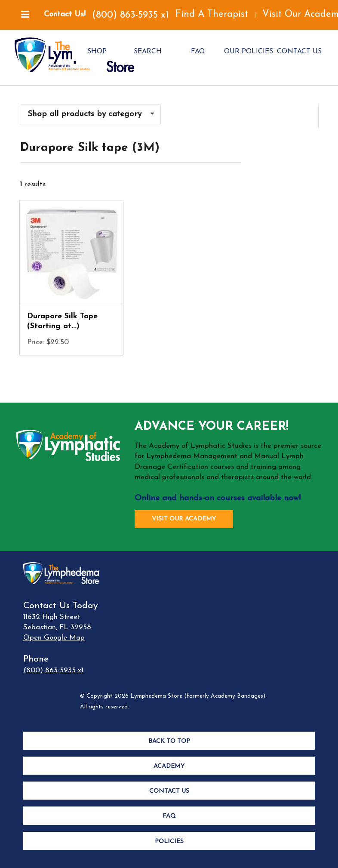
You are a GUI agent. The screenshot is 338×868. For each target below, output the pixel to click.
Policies (169, 842)
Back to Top (169, 741)
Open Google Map (54, 638)
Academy (169, 766)
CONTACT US (299, 52)
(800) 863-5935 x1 (131, 15)
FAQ (198, 52)
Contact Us (169, 791)
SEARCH (148, 52)
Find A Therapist (212, 14)
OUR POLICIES (249, 52)
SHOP (97, 52)
